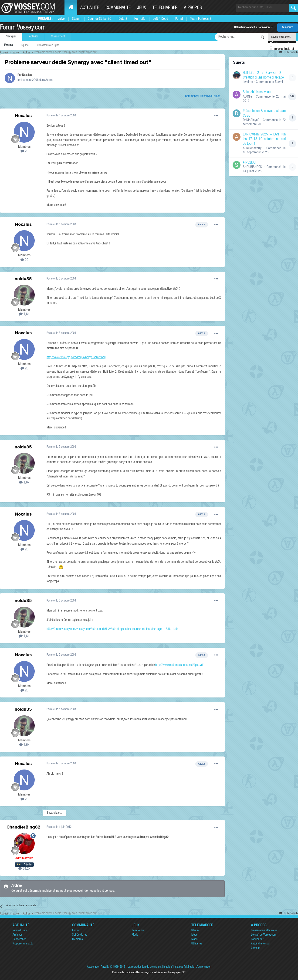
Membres (77, 939)
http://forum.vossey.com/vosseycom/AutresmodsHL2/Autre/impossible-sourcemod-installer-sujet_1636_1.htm (113, 629)
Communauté (118, 8)
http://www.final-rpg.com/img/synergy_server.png (76, 358)
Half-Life (140, 19)
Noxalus (27, 75)
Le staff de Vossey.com (264, 935)
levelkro (248, 82)
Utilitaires (197, 944)
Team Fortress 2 (201, 19)
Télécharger (165, 8)
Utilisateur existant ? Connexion (254, 28)
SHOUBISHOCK (252, 167)
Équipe (25, 45)
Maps (194, 939)
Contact (255, 948)
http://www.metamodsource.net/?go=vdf (179, 665)
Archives (17, 935)
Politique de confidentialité (126, 973)
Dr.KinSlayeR (251, 120)
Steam (76, 19)
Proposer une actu (23, 944)
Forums (8, 45)
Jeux (142, 8)
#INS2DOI (249, 163)
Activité (34, 37)
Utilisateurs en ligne (48, 45)
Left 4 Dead (160, 19)
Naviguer (11, 37)
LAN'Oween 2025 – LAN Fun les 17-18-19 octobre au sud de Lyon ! (264, 139)
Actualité (90, 8)
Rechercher (19, 939)
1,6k (24, 314)
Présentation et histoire (264, 931)
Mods (135, 935)
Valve (61, 19)
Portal (179, 19)
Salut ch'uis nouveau (257, 92)
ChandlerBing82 (23, 827)
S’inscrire (288, 28)
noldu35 (23, 279)
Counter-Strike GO (100, 19)
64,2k (24, 869)
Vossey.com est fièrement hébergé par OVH (163, 973)
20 (24, 151)
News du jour (20, 931)
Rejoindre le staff (261, 944)
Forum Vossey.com (23, 28)
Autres (49, 80)
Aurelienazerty (252, 148)
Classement (58, 37)
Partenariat (257, 939)
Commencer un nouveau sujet (202, 96)
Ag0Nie (247, 97)
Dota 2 (123, 19)
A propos (193, 8)
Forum (76, 931)
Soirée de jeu (80, 935)
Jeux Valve (138, 931)
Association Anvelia (98, 967)
